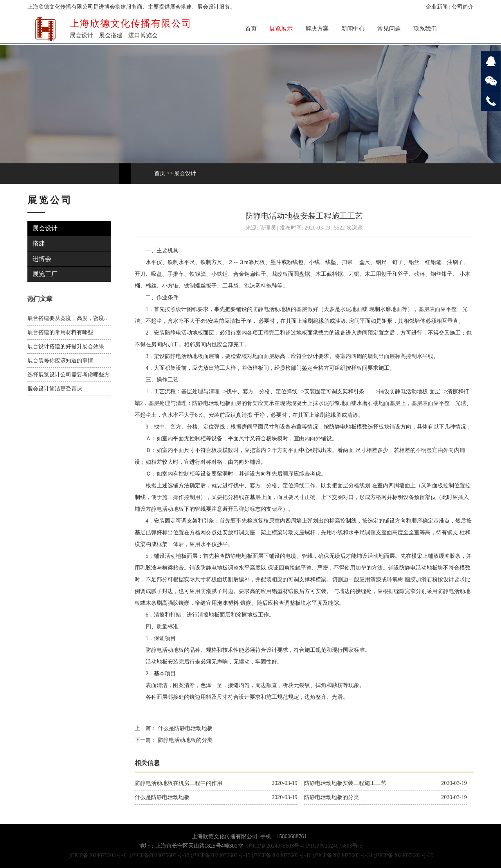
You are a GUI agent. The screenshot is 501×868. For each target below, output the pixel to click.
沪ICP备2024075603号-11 (99, 855)
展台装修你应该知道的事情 (60, 361)
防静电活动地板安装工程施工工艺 (345, 783)
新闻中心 (353, 29)
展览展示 (281, 29)
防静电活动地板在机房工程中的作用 (178, 783)
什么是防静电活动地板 (185, 728)
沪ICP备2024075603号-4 (275, 846)
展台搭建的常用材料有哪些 (60, 332)
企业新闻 (437, 7)
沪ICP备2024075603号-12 (159, 855)
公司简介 (463, 7)
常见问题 (389, 29)
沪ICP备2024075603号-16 (281, 855)
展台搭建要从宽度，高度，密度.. (67, 318)
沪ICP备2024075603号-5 (334, 846)
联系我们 (425, 29)
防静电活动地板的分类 (185, 740)
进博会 (42, 259)
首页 (251, 29)
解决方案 (317, 29)
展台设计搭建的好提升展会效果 (66, 346)
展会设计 (185, 173)
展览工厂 (45, 274)
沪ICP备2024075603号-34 (342, 855)
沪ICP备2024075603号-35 (404, 855)
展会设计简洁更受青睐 (55, 389)
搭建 (39, 243)
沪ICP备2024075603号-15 (220, 855)
